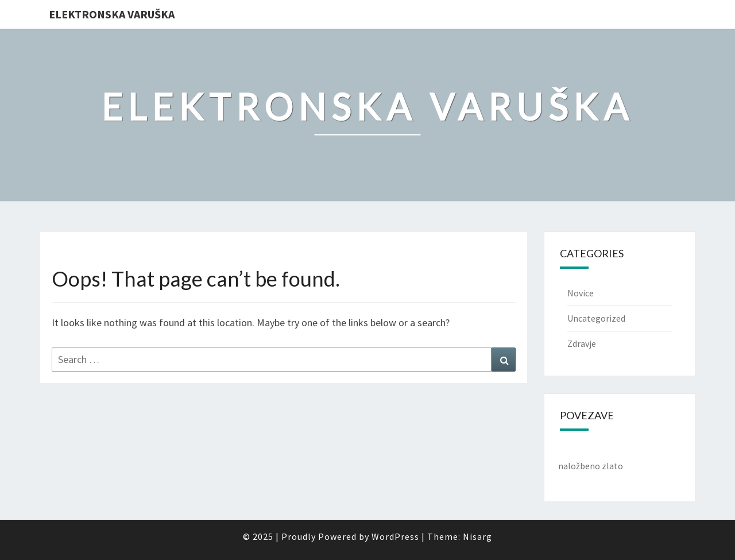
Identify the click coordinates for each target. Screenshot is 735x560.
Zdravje (582, 343)
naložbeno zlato (591, 466)
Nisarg (477, 536)
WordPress (395, 536)
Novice (581, 293)
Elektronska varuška (112, 14)
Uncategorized (596, 318)
